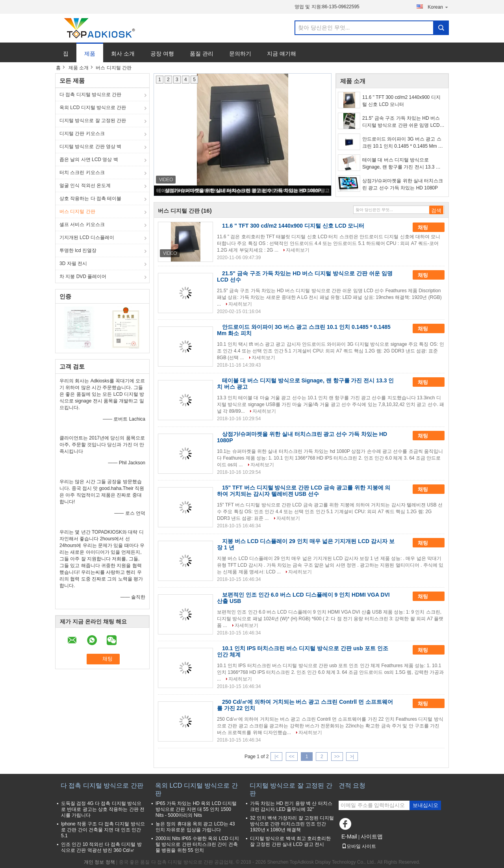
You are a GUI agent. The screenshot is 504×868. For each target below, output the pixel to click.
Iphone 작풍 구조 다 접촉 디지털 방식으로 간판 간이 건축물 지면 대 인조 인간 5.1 (103, 830)
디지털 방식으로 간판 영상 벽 (90, 147)
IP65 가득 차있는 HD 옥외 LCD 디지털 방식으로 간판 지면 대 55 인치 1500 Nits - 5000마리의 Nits (196, 809)
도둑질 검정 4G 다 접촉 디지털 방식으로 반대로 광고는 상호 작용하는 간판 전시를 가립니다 (103, 809)
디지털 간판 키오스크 (82, 134)
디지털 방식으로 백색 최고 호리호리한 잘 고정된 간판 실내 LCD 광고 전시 (290, 841)
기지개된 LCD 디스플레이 (87, 237)
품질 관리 (202, 54)
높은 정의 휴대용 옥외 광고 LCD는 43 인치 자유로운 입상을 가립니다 (195, 827)
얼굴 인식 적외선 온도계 (85, 185)
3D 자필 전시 (73, 263)
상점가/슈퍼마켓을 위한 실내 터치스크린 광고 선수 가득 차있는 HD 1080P (243, 191)
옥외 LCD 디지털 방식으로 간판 (93, 108)
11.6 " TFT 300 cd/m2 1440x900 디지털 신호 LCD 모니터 (401, 101)
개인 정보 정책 (99, 862)
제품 (90, 54)
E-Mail (349, 836)
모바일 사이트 (359, 846)
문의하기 (240, 54)
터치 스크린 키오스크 (82, 172)
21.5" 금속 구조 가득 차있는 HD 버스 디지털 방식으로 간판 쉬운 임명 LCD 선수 (401, 122)
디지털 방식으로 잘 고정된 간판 (93, 121)
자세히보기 (298, 250)
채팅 (428, 227)
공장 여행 (162, 54)
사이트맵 (372, 836)
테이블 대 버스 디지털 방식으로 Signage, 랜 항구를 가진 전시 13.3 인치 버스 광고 (401, 164)
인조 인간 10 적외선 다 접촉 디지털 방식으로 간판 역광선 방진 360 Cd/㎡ (101, 847)
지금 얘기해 (282, 54)
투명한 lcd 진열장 (78, 250)
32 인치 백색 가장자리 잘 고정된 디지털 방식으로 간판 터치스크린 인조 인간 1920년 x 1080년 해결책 (292, 824)
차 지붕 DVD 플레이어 (83, 276)
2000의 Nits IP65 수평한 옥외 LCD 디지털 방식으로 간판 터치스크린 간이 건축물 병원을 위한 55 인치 (197, 844)
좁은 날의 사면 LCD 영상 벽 (89, 160)
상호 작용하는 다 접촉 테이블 (90, 198)
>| (352, 757)
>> (337, 757)
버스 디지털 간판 (77, 211)
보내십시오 (425, 805)
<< (292, 757)
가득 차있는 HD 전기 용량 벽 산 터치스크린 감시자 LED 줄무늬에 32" (291, 806)
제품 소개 (79, 68)
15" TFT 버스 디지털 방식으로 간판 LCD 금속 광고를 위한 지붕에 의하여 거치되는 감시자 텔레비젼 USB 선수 (304, 491)
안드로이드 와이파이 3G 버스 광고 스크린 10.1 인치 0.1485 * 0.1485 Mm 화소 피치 (403, 143)
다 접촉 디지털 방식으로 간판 (90, 95)
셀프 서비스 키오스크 (82, 224)
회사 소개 (123, 54)
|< (276, 757)
